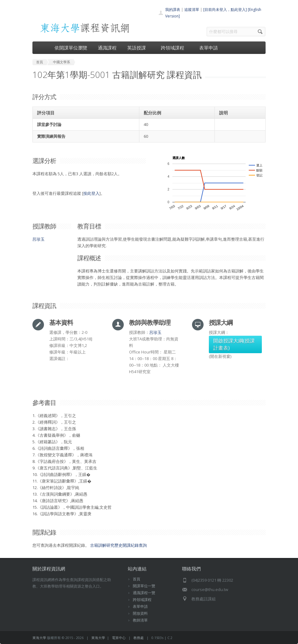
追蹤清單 (192, 10)
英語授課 (139, 48)
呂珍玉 (38, 239)
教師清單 (140, 620)
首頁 (137, 579)
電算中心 (119, 638)
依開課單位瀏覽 (71, 48)
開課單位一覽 (144, 586)
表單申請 (209, 48)
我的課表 (173, 10)
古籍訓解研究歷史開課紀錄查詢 (118, 545)
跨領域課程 (175, 48)
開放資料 (140, 613)
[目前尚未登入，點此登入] (225, 10)
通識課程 (107, 48)
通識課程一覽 (144, 593)
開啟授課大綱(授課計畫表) (234, 344)
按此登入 (91, 193)
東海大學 (39, 638)
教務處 (139, 638)
